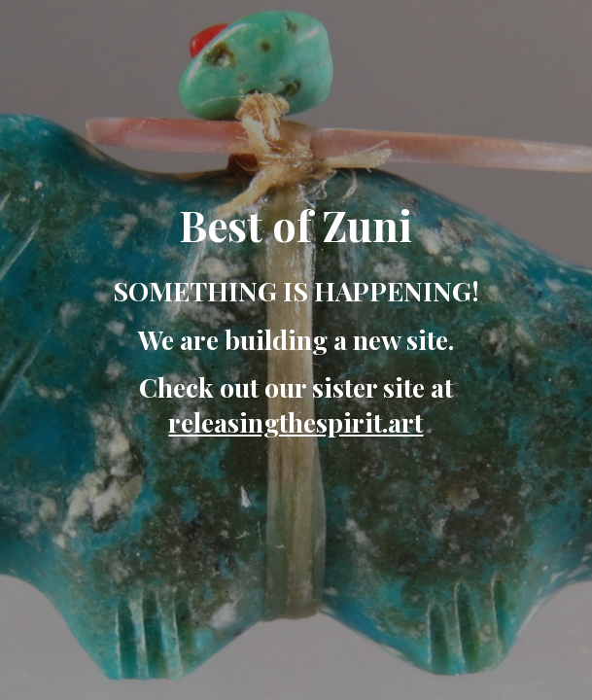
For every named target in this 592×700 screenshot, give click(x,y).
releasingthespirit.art (296, 422)
